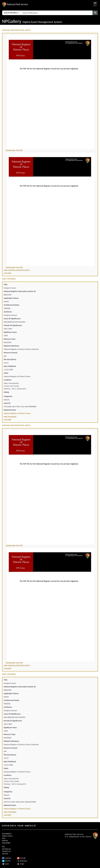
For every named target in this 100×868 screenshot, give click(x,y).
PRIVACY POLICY (7, 836)
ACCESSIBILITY (7, 834)
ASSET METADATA (9, 279)
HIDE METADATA (10, 417)
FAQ (3, 847)
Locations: (8, 380)
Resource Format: (11, 353)
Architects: (8, 312)
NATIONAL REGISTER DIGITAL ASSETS (16, 30)
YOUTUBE (21, 858)
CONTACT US (6, 851)
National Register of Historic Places (17, 413)
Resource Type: (10, 339)
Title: (6, 285)
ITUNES (21, 864)
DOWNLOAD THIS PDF (14, 150)
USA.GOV (5, 854)
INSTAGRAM (22, 861)
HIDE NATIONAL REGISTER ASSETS (17, 270)
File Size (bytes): (10, 359)
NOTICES (5, 841)
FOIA (4, 838)
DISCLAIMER (6, 843)
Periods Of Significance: (13, 325)
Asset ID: (7, 403)
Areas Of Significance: (12, 319)
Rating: (6, 392)
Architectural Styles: (12, 305)
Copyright (7, 273)
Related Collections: (12, 346)
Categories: (8, 396)
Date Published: (10, 366)
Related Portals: (10, 410)
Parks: (6, 373)
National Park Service (74, 834)
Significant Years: (10, 332)
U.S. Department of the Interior (78, 837)
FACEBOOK (6, 858)
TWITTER (6, 861)
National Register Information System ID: (20, 291)
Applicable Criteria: (11, 298)
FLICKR (5, 864)
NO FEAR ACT (6, 849)
